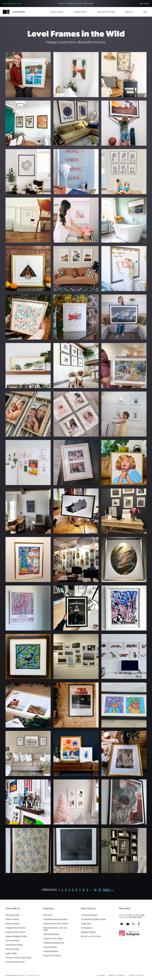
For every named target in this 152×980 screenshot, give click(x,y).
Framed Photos (80, 12)
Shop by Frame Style (106, 12)
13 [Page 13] (100, 890)
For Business (87, 928)
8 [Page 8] (84, 890)
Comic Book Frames (14, 945)
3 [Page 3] (66, 890)
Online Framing (12, 919)
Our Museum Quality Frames (93, 919)
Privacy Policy (136, 975)
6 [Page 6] (76, 890)
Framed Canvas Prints (15, 962)
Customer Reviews (89, 915)
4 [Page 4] (69, 890)
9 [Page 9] (87, 890)
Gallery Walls (11, 953)
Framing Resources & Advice (56, 924)
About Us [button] (129, 12)
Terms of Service (117, 975)
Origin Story (86, 924)
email (142, 915)
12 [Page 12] (95, 890)
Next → (108, 890)
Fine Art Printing (12, 949)
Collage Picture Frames (16, 928)
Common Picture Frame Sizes (18, 958)
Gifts (145, 12)
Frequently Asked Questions (55, 919)
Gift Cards (48, 915)
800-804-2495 (135, 917)
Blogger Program (88, 932)
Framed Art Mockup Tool (54, 943)
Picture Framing (12, 924)
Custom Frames (57, 12)
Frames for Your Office (53, 939)
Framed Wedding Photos (16, 936)
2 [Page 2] (62, 890)
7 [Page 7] (80, 890)
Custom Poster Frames (15, 932)
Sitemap (101, 975)
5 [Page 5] (73, 890)
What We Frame (13, 915)
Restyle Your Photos (52, 956)
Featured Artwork (51, 951)
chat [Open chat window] (137, 915)
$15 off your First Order (91, 936)
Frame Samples (50, 947)
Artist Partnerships (51, 934)
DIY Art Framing (12, 941)
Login (145, 4)
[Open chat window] (122, 924)
